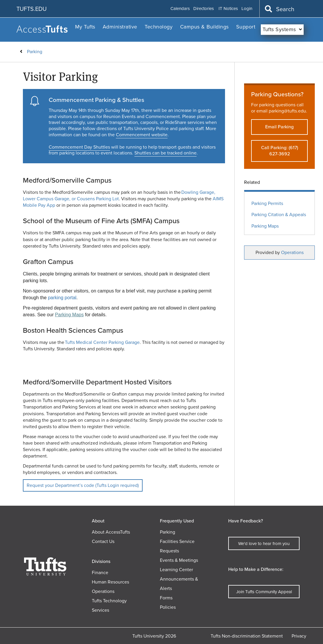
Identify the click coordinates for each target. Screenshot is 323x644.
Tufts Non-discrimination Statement (247, 636)
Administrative (120, 27)
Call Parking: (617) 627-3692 (280, 151)
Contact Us (103, 541)
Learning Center (176, 570)
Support (246, 27)
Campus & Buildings (204, 27)
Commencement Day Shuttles (79, 147)
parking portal (62, 298)
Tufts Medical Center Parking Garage (102, 342)
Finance (100, 572)
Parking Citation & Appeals (279, 215)
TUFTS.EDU (32, 9)
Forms (166, 598)
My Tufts (85, 27)
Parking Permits (267, 204)
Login (247, 9)
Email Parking (279, 127)
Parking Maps (69, 315)
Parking (35, 52)
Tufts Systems (279, 29)
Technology (159, 27)
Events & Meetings (179, 560)
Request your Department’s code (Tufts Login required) (83, 485)
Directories (204, 9)
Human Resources (110, 582)
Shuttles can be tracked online (165, 153)
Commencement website (142, 135)
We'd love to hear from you (264, 544)
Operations (292, 252)
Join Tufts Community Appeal (264, 592)
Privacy (299, 636)
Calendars (180, 9)
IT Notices (228, 9)
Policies (168, 607)
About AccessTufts (111, 532)
